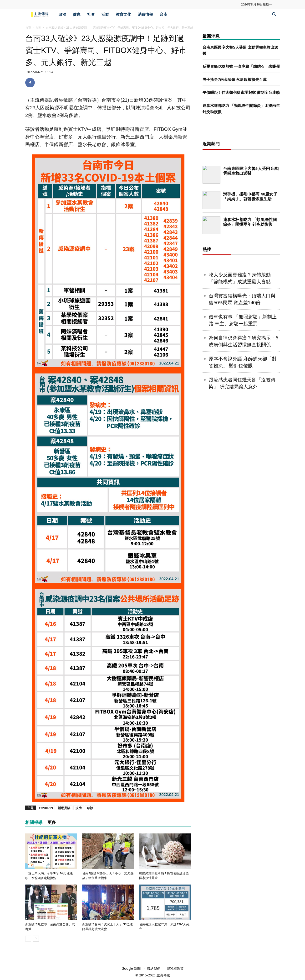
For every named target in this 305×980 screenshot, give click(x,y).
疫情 (79, 808)
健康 (77, 14)
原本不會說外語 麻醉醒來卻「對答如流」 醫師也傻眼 (243, 362)
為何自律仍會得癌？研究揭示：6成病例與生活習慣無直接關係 (243, 341)
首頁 (28, 28)
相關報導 (34, 822)
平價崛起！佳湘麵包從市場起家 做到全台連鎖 (241, 92)
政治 (62, 14)
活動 (105, 14)
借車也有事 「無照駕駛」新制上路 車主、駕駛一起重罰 (243, 320)
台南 (163, 14)
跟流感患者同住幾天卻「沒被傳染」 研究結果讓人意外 (242, 383)
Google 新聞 (131, 968)
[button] (274, 15)
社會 (91, 14)
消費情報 (145, 14)
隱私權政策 (175, 968)
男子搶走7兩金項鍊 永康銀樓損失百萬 (235, 80)
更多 (52, 822)
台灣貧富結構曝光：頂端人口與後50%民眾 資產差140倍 (242, 299)
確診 (90, 808)
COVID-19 (46, 808)
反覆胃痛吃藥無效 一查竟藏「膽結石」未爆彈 (241, 66)
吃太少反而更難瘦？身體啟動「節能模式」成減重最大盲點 (240, 278)
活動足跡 (64, 808)
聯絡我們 (154, 968)
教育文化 (123, 14)
